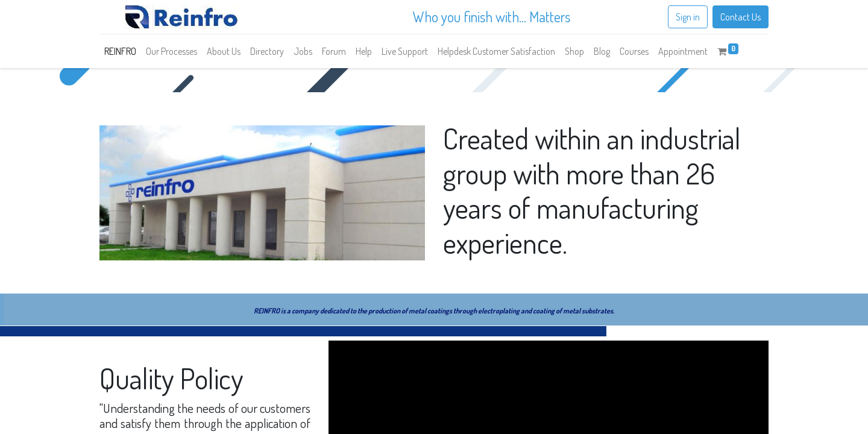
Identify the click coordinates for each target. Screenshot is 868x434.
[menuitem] (120, 51)
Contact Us (741, 17)
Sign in (688, 17)
